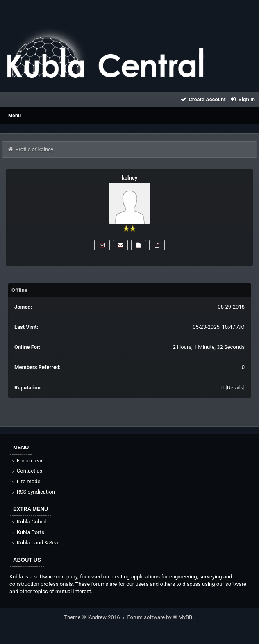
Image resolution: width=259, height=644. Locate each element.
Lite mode (25, 481)
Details (235, 388)
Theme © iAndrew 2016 (95, 617)
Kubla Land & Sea (34, 543)
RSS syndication (33, 492)
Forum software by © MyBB (161, 617)
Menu (15, 116)
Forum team (28, 461)
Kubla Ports (27, 532)
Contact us (26, 471)
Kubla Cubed (29, 522)
